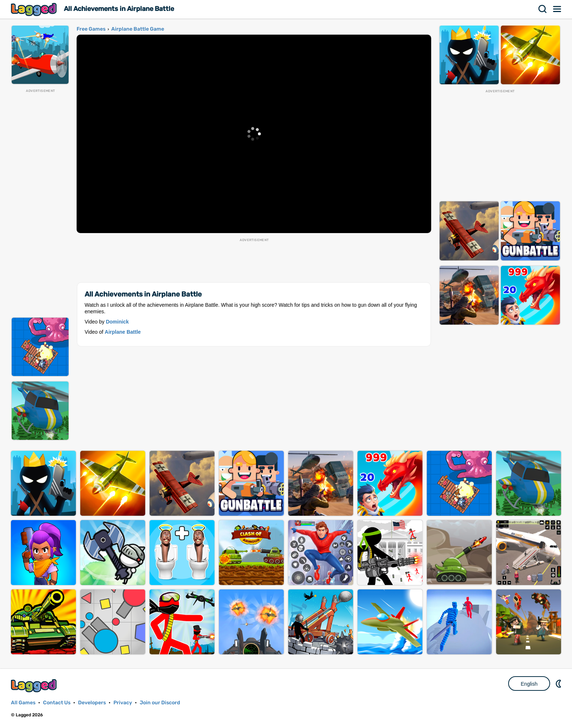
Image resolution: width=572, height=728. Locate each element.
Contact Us (57, 703)
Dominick (117, 322)
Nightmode (559, 684)
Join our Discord (160, 703)
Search (543, 9)
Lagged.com (35, 686)
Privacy (123, 703)
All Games (23, 703)
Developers (92, 703)
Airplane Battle (123, 332)
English (529, 684)
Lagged (35, 9)
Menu (557, 9)
